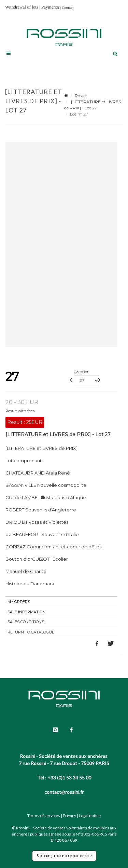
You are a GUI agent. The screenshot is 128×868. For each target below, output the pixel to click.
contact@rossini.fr (64, 792)
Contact (68, 8)
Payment (49, 7)
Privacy (69, 816)
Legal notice (90, 816)
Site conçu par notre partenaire (64, 856)
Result (81, 96)
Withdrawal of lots (22, 7)
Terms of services (44, 816)
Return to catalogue (31, 632)
